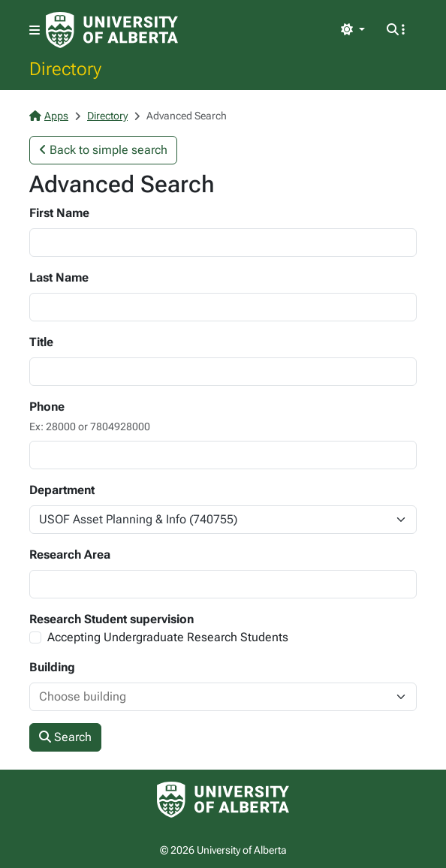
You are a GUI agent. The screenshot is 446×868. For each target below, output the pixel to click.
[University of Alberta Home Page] (112, 30)
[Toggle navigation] (35, 30)
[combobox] (208, 697)
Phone (47, 407)
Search (65, 737)
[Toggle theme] (353, 30)
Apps (49, 116)
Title (41, 342)
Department (62, 490)
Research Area (70, 555)
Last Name (59, 277)
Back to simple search (103, 150)
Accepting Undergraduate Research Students (168, 637)
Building (52, 667)
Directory (65, 68)
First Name (59, 213)
